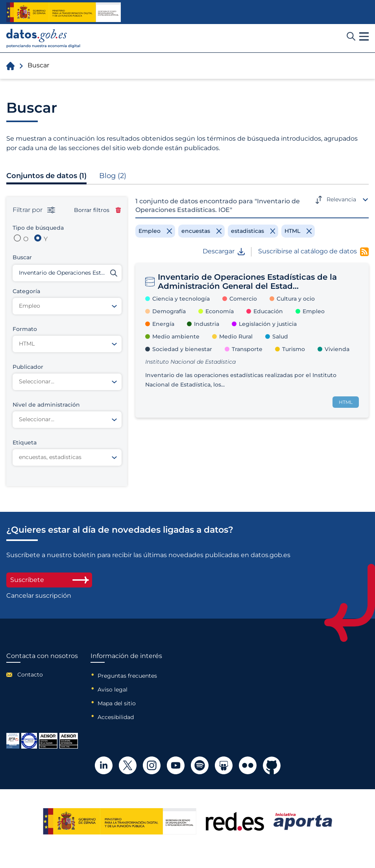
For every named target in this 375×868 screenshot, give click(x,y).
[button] (364, 37)
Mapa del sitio (117, 703)
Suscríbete (49, 580)
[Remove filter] (155, 231)
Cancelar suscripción (39, 596)
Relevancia (341, 199)
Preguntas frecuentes (127, 676)
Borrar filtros (97, 210)
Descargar (224, 251)
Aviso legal (113, 690)
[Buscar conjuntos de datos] (67, 273)
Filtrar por (34, 210)
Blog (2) (113, 176)
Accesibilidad (116, 717)
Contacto (30, 675)
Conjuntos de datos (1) (46, 176)
